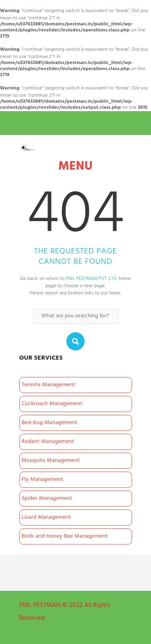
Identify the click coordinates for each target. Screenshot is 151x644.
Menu (75, 167)
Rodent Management (48, 442)
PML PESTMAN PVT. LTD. (92, 279)
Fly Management (43, 479)
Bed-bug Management (50, 423)
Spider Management (47, 498)
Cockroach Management (52, 404)
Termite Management (49, 385)
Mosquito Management (51, 461)
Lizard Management (47, 517)
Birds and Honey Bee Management (65, 536)
